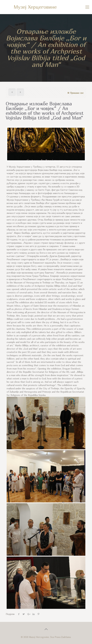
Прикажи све (75, 93)
